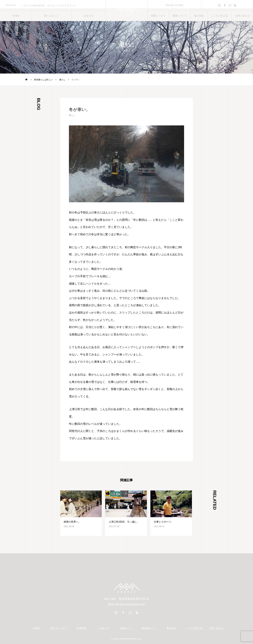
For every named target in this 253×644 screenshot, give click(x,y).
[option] (53, 5)
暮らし (72, 115)
